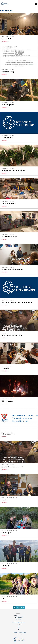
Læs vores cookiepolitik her (19, 633)
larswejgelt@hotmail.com (19, 622)
